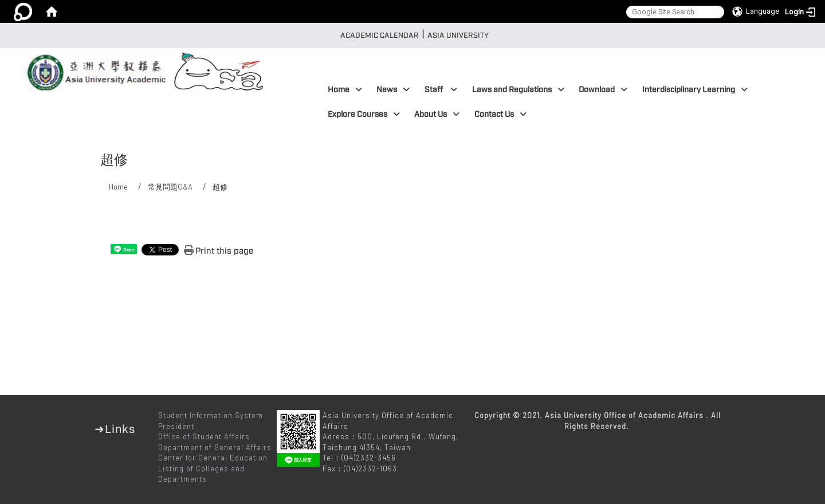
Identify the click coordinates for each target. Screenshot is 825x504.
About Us (437, 114)
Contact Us (500, 114)
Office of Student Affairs (204, 436)
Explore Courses (364, 114)
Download (603, 90)
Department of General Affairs (215, 447)
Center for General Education (213, 458)
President (176, 426)
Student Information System (211, 415)
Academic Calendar (380, 36)
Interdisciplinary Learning (695, 90)
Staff (441, 90)
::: (332, 36)
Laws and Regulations (518, 90)
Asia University (458, 36)
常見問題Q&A (170, 187)
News (393, 90)
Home (345, 90)
